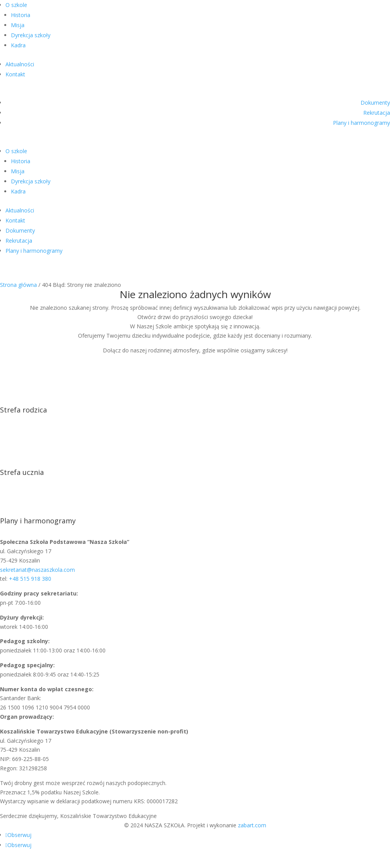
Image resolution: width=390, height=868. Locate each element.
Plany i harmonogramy (361, 123)
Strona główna (18, 285)
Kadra (18, 45)
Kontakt (15, 74)
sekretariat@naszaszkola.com (37, 570)
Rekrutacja (377, 113)
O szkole (16, 5)
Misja (18, 25)
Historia (21, 15)
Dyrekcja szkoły (31, 35)
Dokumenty (375, 103)
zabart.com (252, 825)
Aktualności (20, 64)
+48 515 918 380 (30, 579)
